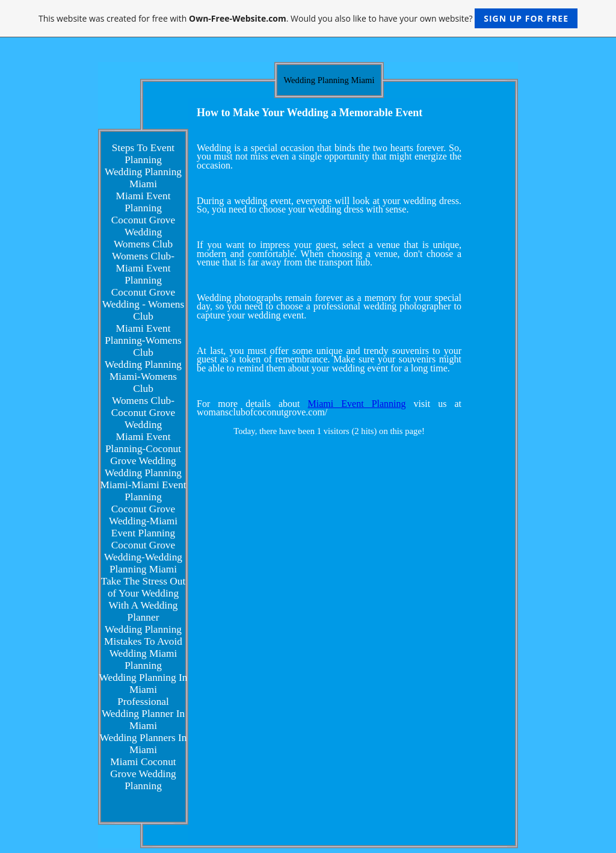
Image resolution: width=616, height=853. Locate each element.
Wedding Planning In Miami (143, 684)
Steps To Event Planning (143, 154)
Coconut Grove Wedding (143, 226)
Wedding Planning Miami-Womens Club (143, 377)
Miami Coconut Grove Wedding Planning (143, 774)
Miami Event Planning (143, 202)
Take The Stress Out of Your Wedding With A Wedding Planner (143, 599)
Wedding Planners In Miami (143, 744)
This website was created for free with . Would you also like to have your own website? (308, 18)
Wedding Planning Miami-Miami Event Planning (143, 485)
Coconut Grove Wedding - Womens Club (143, 304)
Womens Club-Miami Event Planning (143, 268)
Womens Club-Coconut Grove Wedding (143, 413)
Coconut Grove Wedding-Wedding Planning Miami (143, 557)
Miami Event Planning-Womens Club (143, 340)
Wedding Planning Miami (143, 178)
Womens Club (143, 244)
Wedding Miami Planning (143, 659)
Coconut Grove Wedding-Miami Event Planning (143, 521)
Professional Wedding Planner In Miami (143, 714)
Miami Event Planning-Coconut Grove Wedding (143, 449)
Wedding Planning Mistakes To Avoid (143, 635)
